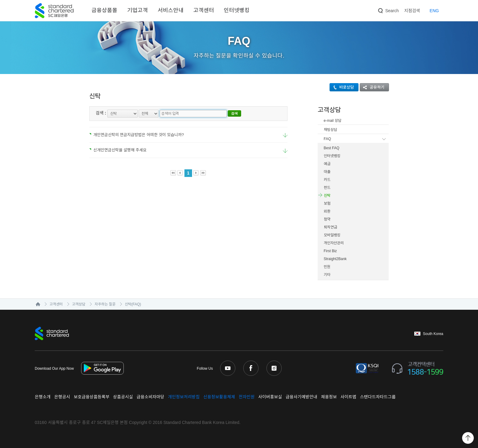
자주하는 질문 (105, 304)
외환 (327, 211)
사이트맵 (348, 397)
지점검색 (412, 11)
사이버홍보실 (270, 397)
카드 (327, 180)
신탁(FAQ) (133, 304)
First (173, 173)
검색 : (101, 113)
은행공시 (62, 397)
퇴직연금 (330, 227)
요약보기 (285, 135)
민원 (327, 267)
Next (196, 173)
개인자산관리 (334, 243)
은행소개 (43, 397)
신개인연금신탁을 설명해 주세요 (118, 150)
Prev (180, 173)
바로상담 (342, 87)
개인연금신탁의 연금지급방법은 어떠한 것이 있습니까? (137, 135)
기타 (327, 275)
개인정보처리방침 (184, 397)
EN (434, 11)
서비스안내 (171, 10)
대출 (327, 172)
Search (388, 10)
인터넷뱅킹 (237, 10)
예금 (327, 164)
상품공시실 (123, 397)
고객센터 (204, 10)
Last (203, 173)
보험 (327, 203)
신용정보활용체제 (219, 397)
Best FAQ (332, 148)
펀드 (327, 188)
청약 (327, 219)
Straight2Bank (335, 259)
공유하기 (372, 87)
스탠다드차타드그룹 (378, 397)
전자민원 (247, 397)
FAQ (327, 139)
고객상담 (79, 304)
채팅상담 (330, 130)
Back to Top (468, 438)
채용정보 (329, 397)
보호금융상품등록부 (92, 397)
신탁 (327, 196)
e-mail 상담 (333, 121)
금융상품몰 (104, 10)
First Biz (330, 251)
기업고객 (137, 10)
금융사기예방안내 (301, 397)
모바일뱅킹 (332, 235)
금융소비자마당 (150, 397)
